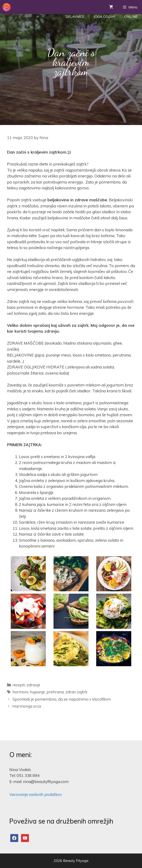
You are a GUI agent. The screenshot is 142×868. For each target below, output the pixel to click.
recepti (19, 685)
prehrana (55, 692)
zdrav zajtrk (76, 692)
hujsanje (37, 692)
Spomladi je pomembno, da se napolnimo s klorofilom (62, 699)
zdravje (33, 685)
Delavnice (75, 16)
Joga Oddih (104, 16)
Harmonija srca (27, 706)
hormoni (20, 692)
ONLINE (131, 16)
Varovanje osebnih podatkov (36, 794)
